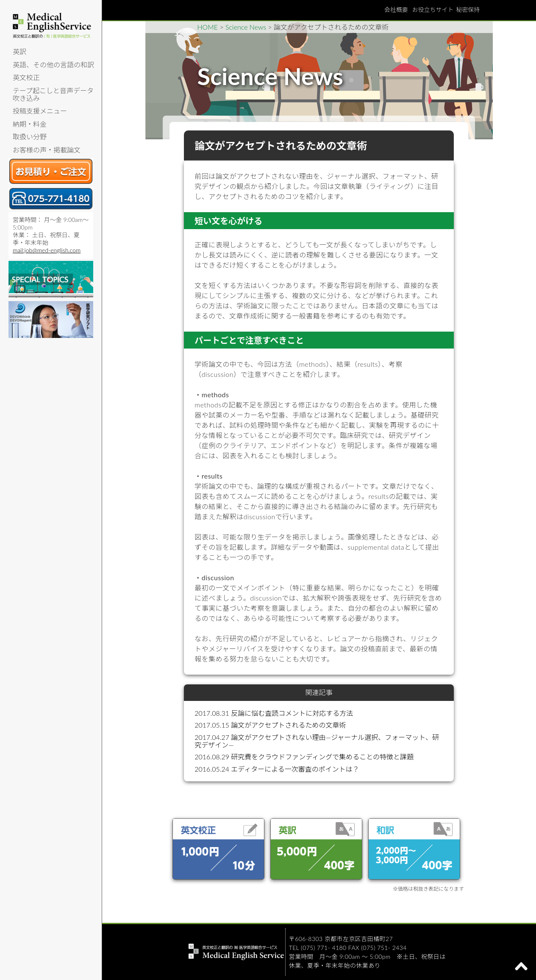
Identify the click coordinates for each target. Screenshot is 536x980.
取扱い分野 (30, 137)
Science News (246, 27)
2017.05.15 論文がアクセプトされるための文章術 (270, 725)
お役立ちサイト (433, 10)
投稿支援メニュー (40, 111)
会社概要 (396, 10)
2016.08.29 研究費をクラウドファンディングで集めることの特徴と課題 (304, 757)
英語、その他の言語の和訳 (53, 65)
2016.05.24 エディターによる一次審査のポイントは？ (277, 769)
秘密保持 (468, 10)
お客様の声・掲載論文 (47, 150)
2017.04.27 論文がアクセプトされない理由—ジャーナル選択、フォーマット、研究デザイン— (317, 741)
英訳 (19, 51)
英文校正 (26, 77)
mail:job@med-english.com (47, 250)
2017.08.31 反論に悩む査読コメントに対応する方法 (274, 713)
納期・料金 (30, 124)
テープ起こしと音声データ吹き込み (53, 94)
